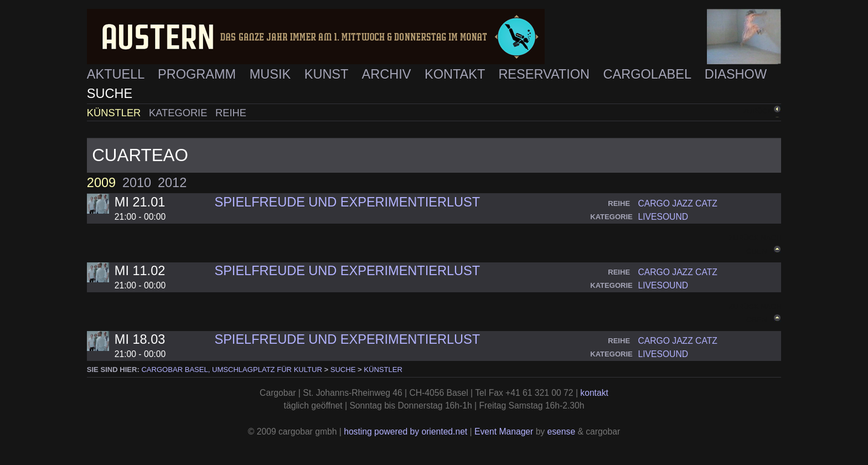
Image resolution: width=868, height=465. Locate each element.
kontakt (594, 393)
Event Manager (504, 432)
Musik (272, 74)
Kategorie (179, 113)
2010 (137, 183)
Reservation (546, 74)
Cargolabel (649, 74)
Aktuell (117, 74)
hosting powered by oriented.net (405, 432)
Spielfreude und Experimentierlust (347, 202)
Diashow (736, 74)
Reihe (231, 113)
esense (562, 432)
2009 (101, 183)
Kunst (328, 74)
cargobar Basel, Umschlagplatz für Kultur (231, 370)
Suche (110, 94)
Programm (199, 74)
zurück (757, 111)
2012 (172, 183)
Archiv (388, 74)
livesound (663, 217)
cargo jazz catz (677, 203)
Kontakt (456, 74)
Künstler (115, 113)
